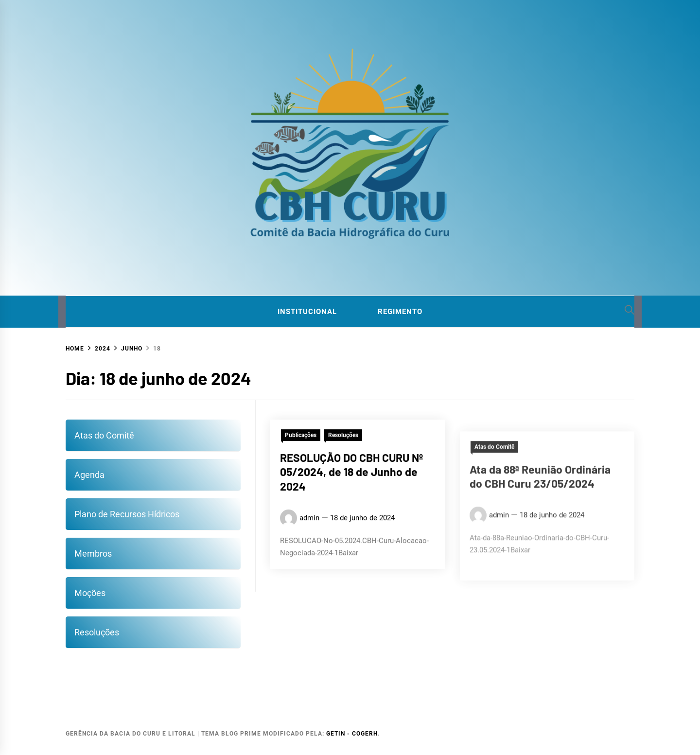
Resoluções (97, 632)
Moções (90, 593)
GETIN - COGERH (352, 734)
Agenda (89, 475)
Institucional (307, 312)
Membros (93, 553)
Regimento (400, 312)
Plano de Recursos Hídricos (127, 514)
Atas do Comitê (104, 435)
